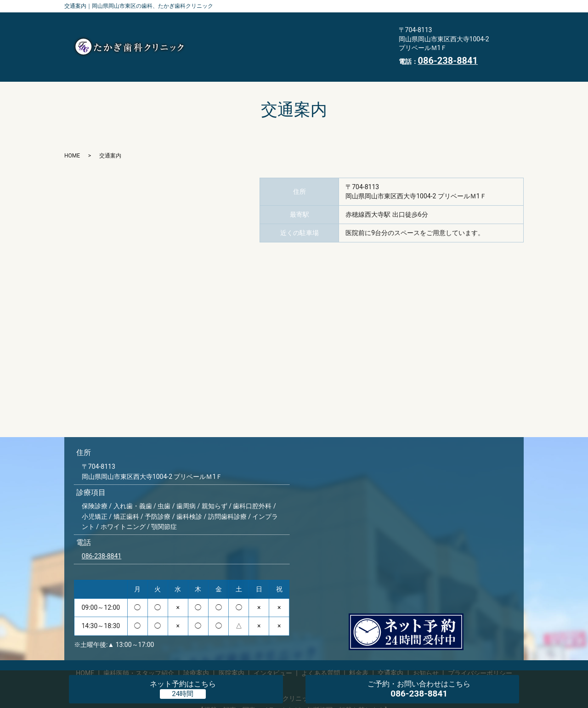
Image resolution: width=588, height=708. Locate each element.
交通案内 (218, 54)
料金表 (336, 39)
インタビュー (225, 39)
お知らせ (265, 54)
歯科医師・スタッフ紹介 (242, 25)
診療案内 (313, 25)
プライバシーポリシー (480, 659)
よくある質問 (285, 39)
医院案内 (360, 25)
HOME (308, 54)
